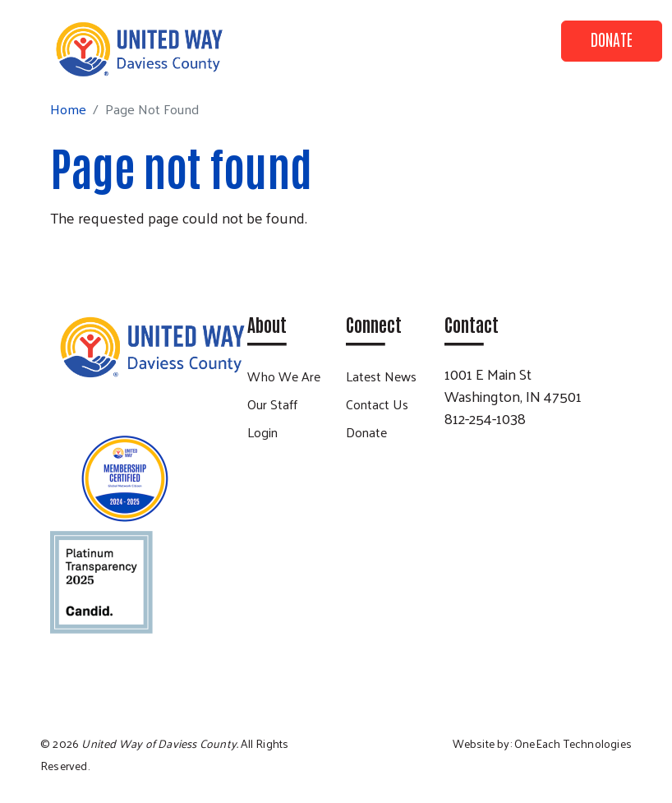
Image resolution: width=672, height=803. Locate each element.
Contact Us (377, 404)
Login (262, 432)
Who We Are (284, 376)
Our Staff (272, 404)
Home (68, 109)
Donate (612, 39)
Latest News (381, 376)
